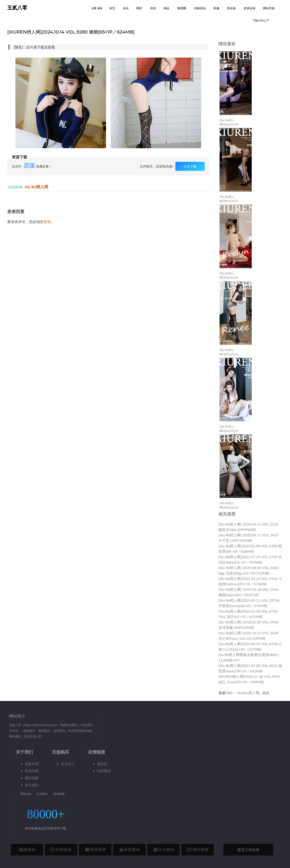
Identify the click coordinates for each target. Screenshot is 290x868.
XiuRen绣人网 (248, 693)
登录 (47, 222)
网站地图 (32, 778)
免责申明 (32, 764)
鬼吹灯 (102, 764)
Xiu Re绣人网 (36, 187)
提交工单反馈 (248, 850)
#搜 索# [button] (97, 8)
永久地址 (32, 785)
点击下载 (190, 166)
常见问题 (32, 771)
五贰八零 (17, 8)
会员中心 (68, 764)
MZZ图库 (104, 771)
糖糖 (266, 693)
